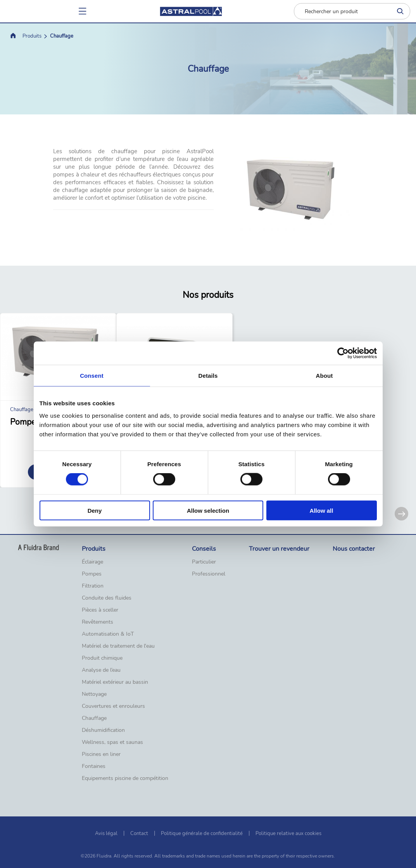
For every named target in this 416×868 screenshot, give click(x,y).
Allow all (322, 510)
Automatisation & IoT (108, 634)
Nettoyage (94, 694)
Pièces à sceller (100, 610)
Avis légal (106, 833)
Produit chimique (102, 658)
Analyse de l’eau (101, 670)
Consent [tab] (92, 376)
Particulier (204, 562)
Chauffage (94, 718)
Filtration (93, 586)
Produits (32, 36)
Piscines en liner (101, 754)
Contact (139, 833)
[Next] (401, 514)
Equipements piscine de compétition (125, 778)
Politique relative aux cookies (288, 833)
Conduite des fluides (107, 598)
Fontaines (94, 766)
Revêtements (98, 622)
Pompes (92, 574)
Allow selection (208, 510)
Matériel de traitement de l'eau (118, 646)
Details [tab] (208, 376)
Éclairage (92, 562)
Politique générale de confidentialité (202, 833)
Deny (95, 510)
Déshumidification (103, 730)
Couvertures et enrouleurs (113, 706)
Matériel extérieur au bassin (115, 682)
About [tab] (325, 376)
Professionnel (209, 574)
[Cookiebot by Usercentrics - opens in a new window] (343, 353)
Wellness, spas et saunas (112, 742)
